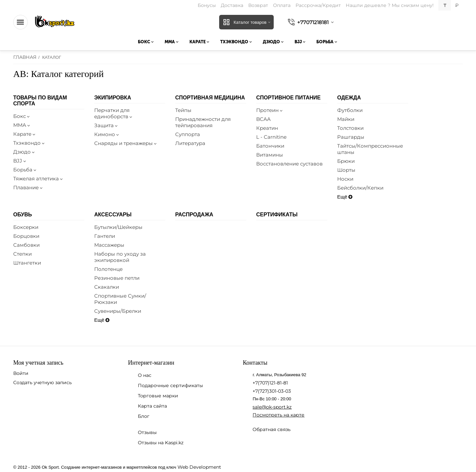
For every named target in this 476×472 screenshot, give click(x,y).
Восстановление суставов (289, 164)
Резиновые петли (117, 278)
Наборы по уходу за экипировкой (120, 257)
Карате (25, 134)
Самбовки (26, 245)
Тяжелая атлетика (39, 179)
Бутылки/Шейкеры (118, 227)
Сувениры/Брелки (118, 311)
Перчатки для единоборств (114, 113)
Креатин (267, 128)
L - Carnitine (271, 137)
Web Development (199, 467)
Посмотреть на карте (278, 415)
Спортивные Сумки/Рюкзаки (120, 299)
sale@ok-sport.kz (272, 407)
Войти (21, 373)
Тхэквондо (29, 143)
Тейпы (183, 110)
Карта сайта (152, 406)
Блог (144, 416)
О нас (145, 375)
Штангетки (27, 263)
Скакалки (107, 287)
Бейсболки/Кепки (360, 188)
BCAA (263, 119)
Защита (106, 125)
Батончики (270, 146)
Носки (345, 179)
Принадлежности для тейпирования (203, 122)
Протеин (270, 110)
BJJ (20, 161)
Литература (190, 143)
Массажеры (109, 245)
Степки (22, 254)
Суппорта (188, 134)
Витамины (270, 155)
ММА (22, 125)
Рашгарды (351, 137)
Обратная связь (272, 429)
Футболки (350, 110)
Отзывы (147, 432)
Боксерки (26, 227)
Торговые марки (158, 396)
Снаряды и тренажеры (126, 143)
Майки (346, 119)
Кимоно (107, 134)
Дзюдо (24, 152)
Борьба (25, 170)
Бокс (22, 116)
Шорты (346, 170)
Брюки (346, 161)
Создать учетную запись (42, 382)
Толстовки (350, 128)
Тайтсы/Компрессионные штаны (370, 149)
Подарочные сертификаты (170, 385)
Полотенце (108, 269)
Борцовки (26, 236)
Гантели (105, 236)
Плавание (28, 187)
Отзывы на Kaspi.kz (161, 443)
